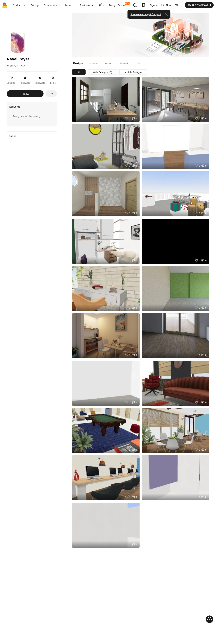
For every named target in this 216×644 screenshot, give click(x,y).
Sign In (154, 5)
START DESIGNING (199, 5)
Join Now (166, 5)
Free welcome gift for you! (146, 14)
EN (178, 5)
